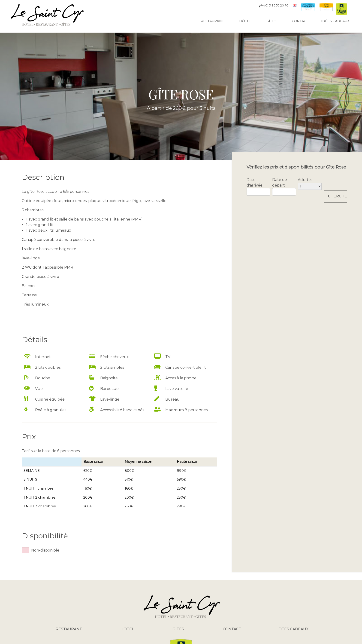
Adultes (305, 180)
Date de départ (280, 182)
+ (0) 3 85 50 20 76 (274, 5)
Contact (300, 21)
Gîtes (271, 21)
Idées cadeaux (335, 21)
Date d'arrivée (255, 182)
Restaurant (212, 21)
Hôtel (245, 21)
